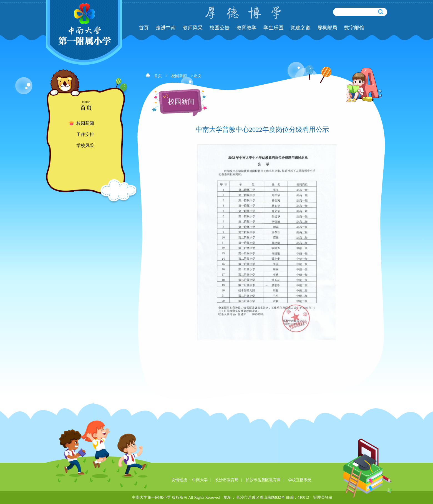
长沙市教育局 (227, 480)
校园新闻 (85, 123)
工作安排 (85, 134)
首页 (158, 76)
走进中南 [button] (166, 28)
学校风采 (85, 145)
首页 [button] (144, 28)
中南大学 (200, 480)
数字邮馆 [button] (354, 28)
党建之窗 (300, 28)
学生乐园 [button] (273, 28)
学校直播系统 (300, 480)
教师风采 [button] (193, 28)
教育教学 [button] (246, 28)
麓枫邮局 (327, 28)
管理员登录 (323, 497)
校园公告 (220, 28)
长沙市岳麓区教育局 (263, 480)
